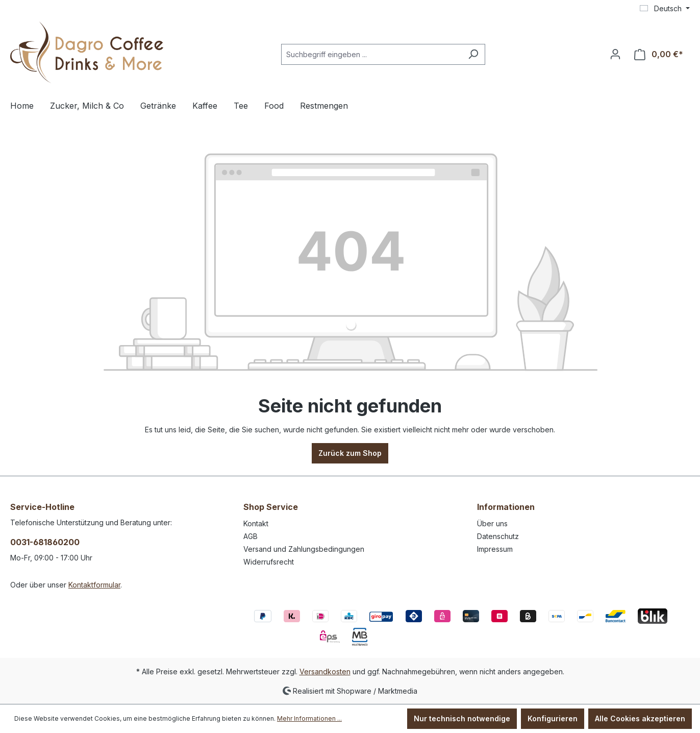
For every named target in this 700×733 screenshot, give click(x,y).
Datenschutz (498, 536)
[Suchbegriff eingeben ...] (371, 54)
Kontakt (256, 523)
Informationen (506, 507)
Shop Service (271, 507)
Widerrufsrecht (269, 562)
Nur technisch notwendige (462, 718)
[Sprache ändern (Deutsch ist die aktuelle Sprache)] (665, 9)
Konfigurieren (553, 718)
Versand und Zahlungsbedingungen (304, 549)
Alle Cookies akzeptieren (640, 718)
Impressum (495, 549)
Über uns (492, 523)
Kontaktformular (94, 585)
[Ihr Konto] (615, 54)
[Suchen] (473, 54)
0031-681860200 (45, 542)
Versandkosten (325, 671)
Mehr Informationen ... (309, 718)
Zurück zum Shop (350, 453)
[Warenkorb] (659, 54)
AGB (251, 536)
